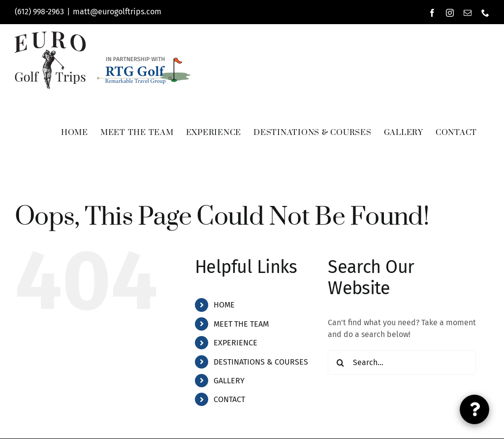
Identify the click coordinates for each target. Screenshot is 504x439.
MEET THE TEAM (241, 324)
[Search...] (402, 363)
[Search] (340, 363)
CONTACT (229, 399)
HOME (224, 305)
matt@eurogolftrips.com (117, 12)
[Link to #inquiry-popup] (474, 409)
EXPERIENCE (236, 343)
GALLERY (229, 381)
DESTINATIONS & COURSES (261, 362)
